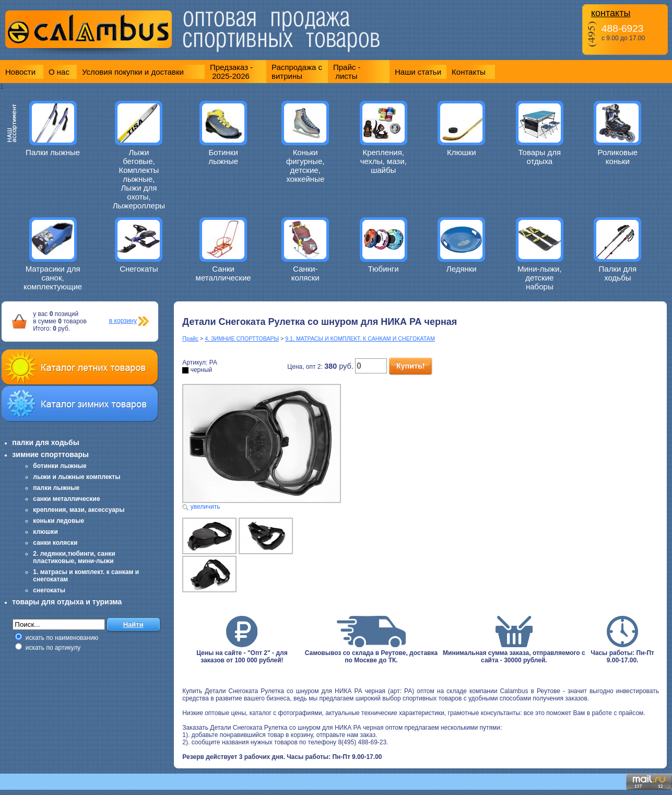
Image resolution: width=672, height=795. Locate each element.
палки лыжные (56, 488)
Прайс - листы (347, 72)
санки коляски (55, 543)
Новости (20, 72)
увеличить (205, 507)
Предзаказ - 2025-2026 (231, 72)
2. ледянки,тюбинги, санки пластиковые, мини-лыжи (74, 557)
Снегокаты (139, 269)
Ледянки (462, 269)
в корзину (123, 321)
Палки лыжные (53, 152)
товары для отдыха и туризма (67, 602)
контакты (611, 13)
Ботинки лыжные (223, 157)
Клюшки (462, 152)
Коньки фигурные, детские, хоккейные (305, 166)
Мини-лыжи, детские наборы (540, 278)
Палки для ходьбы (618, 273)
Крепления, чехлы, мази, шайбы (384, 161)
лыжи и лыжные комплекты (76, 477)
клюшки (45, 532)
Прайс (190, 338)
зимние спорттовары (50, 454)
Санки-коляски (305, 273)
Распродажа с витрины (297, 72)
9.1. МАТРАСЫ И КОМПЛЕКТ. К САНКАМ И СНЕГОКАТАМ (360, 338)
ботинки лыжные (60, 466)
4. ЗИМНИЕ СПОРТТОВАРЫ (242, 338)
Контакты (469, 72)
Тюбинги (384, 269)
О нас (59, 72)
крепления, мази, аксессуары (79, 510)
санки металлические (66, 499)
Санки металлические (223, 273)
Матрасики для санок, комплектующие (53, 278)
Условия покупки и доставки (133, 72)
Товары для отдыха (540, 157)
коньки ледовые (58, 521)
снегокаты (49, 590)
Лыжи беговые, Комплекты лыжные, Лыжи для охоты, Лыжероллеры (139, 179)
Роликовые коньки (618, 157)
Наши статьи (418, 72)
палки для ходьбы (45, 442)
